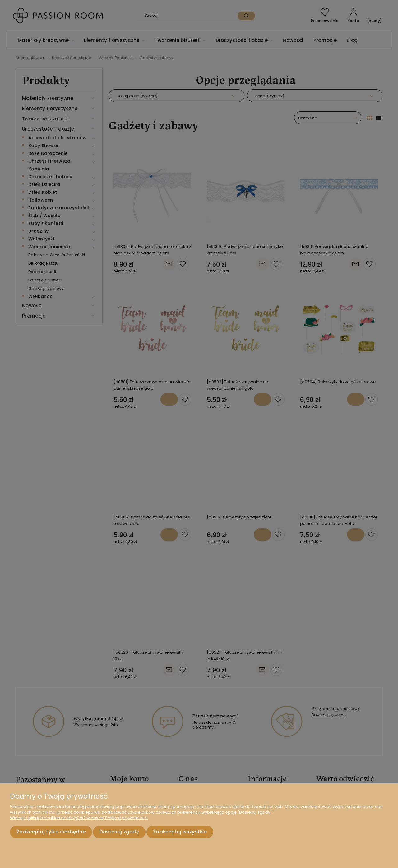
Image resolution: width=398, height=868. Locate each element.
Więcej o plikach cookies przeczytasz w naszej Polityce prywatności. (79, 818)
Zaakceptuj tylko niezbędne (51, 832)
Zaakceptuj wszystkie (180, 832)
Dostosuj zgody (119, 832)
